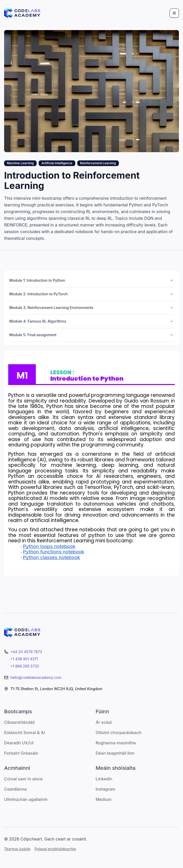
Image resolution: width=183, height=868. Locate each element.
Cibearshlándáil (19, 722)
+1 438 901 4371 (24, 659)
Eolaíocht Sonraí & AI (24, 733)
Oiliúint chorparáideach (119, 733)
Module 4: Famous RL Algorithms (91, 321)
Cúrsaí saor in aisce (23, 779)
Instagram (106, 789)
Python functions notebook (54, 552)
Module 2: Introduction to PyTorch (91, 294)
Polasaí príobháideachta (55, 849)
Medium (104, 799)
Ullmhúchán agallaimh (26, 799)
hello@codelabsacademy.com (36, 677)
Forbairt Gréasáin (21, 753)
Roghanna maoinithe (116, 743)
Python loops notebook (49, 546)
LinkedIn (104, 779)
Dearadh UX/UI (19, 743)
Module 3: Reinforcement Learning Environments (91, 308)
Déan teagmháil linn (115, 753)
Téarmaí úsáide (17, 849)
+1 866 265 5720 (25, 666)
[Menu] (174, 13)
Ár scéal (104, 722)
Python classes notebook (52, 557)
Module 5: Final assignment (91, 335)
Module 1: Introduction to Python (91, 280)
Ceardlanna (15, 789)
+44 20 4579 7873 (26, 652)
